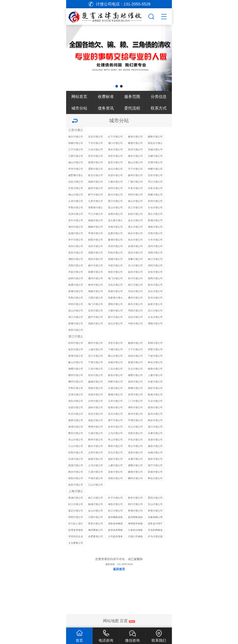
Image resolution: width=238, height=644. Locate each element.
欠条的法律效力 (135, 530)
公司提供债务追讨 (115, 537)
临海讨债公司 (115, 407)
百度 (124, 621)
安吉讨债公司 (96, 414)
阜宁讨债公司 (76, 240)
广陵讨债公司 (135, 182)
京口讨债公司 (135, 265)
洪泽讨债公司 (115, 246)
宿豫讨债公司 (135, 259)
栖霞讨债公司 (135, 143)
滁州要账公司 (96, 530)
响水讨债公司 (135, 233)
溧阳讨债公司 (96, 169)
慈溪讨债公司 (135, 362)
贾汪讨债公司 (115, 201)
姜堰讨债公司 (76, 291)
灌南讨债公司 (155, 227)
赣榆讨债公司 (96, 227)
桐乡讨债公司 (155, 420)
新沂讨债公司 (115, 195)
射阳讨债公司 (96, 240)
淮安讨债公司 (76, 246)
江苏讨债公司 (76, 130)
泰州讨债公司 (96, 285)
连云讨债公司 (135, 220)
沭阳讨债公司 (155, 253)
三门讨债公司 (135, 401)
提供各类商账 (115, 530)
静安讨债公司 (135, 498)
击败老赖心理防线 (155, 518)
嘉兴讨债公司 (155, 414)
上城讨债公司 (96, 349)
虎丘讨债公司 (155, 214)
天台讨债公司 (155, 401)
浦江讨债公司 (155, 427)
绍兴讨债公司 (96, 375)
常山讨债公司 (115, 440)
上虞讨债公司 (155, 375)
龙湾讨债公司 (135, 394)
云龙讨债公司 (76, 201)
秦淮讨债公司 (135, 137)
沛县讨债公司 (155, 188)
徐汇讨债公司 (96, 498)
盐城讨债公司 (76, 233)
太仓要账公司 (76, 543)
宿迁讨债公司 (135, 253)
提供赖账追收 (115, 517)
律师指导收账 (135, 523)
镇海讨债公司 (155, 369)
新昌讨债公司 (115, 375)
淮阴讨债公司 (96, 253)
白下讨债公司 (115, 137)
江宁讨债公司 (76, 149)
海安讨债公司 (115, 272)
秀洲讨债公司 (96, 427)
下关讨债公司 (96, 143)
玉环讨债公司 (115, 401)
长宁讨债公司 (115, 498)
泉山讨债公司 (135, 201)
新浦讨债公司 (155, 220)
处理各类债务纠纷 (76, 530)
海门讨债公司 (115, 278)
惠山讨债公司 (135, 162)
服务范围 (132, 97)
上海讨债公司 (76, 492)
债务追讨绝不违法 (155, 524)
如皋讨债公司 (76, 278)
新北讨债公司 (96, 175)
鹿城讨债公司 (115, 394)
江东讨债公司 (96, 369)
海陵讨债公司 (96, 291)
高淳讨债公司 (135, 149)
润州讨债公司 (155, 265)
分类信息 (159, 97)
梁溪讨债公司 (96, 162)
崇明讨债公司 (76, 517)
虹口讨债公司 (76, 504)
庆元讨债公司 (115, 452)
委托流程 (132, 108)
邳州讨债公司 (135, 195)
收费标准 (106, 97)
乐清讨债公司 (76, 394)
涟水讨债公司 (96, 246)
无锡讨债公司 (155, 149)
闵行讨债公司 (135, 504)
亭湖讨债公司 (96, 233)
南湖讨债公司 (76, 427)
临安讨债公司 (76, 349)
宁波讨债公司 (155, 356)
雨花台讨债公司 (155, 143)
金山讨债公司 (96, 511)
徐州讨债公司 (115, 188)
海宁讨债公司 (115, 420)
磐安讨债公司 (76, 433)
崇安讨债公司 (115, 156)
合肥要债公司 (96, 536)
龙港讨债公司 (96, 394)
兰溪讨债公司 (96, 433)
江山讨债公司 (76, 446)
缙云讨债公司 (135, 446)
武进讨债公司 (115, 175)
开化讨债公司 (135, 440)
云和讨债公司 (96, 452)
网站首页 (79, 97)
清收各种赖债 (115, 523)
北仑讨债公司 (135, 369)
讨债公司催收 (135, 536)
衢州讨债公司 (96, 440)
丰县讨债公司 (135, 188)
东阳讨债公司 (135, 433)
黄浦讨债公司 (76, 498)
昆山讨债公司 (115, 207)
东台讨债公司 (135, 240)
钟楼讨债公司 (155, 169)
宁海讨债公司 (96, 362)
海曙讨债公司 (76, 369)
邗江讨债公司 (155, 182)
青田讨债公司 (115, 446)
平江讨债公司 (96, 214)
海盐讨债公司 (96, 420)
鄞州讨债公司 (76, 375)
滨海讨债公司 (155, 233)
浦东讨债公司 (115, 504)
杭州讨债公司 (76, 343)
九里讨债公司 (96, 201)
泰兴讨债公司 (155, 285)
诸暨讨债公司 (135, 375)
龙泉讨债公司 (135, 452)
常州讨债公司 (76, 169)
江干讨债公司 (135, 349)
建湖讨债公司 (115, 240)
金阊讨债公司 (115, 214)
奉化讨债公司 (155, 362)
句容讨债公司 (115, 265)
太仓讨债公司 (155, 207)
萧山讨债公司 (115, 356)
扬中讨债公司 (96, 265)
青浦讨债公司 (135, 511)
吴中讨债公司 (76, 220)
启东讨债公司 (155, 272)
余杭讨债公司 (135, 356)
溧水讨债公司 (115, 149)
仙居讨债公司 (76, 407)
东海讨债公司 (115, 227)
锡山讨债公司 (76, 162)
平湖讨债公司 (135, 420)
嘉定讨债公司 (76, 511)
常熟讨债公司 (76, 207)
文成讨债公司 (115, 388)
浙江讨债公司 (76, 337)
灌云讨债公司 (135, 227)
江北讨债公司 (115, 369)
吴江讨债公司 (135, 207)
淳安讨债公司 (115, 343)
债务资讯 (106, 108)
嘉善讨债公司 (76, 420)
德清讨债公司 (155, 407)
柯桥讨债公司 (115, 382)
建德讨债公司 (135, 343)
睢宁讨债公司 (96, 195)
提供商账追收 (135, 517)
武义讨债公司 (135, 427)
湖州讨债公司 (135, 407)
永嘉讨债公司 (155, 382)
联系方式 (159, 108)
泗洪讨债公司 (96, 259)
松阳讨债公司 (76, 452)
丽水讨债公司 (96, 446)
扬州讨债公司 (135, 175)
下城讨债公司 (115, 349)
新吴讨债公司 (115, 162)
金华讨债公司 (115, 427)
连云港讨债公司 (115, 221)
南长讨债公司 (135, 156)
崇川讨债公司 (135, 278)
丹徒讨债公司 (76, 272)
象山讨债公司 (76, 362)
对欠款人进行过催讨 (76, 524)
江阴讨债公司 (76, 156)
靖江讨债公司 (135, 285)
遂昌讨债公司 (155, 446)
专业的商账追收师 (155, 530)
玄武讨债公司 (96, 137)
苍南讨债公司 (96, 388)
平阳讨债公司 (76, 388)
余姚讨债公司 (115, 362)
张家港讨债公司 (96, 208)
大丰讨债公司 (155, 240)
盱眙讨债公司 (115, 253)
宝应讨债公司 (155, 175)
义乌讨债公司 (115, 433)
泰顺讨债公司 (135, 388)
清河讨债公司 (155, 246)
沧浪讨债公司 (76, 214)
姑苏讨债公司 (135, 214)
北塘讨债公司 (155, 156)
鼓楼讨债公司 (76, 143)
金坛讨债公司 (115, 169)
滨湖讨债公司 (155, 162)
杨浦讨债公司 (96, 504)
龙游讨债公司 (155, 440)
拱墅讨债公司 (155, 349)
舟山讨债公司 (76, 440)
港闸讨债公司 (155, 278)
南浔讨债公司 (135, 414)
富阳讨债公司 (155, 343)
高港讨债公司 (115, 291)
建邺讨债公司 (155, 137)
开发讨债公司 (76, 188)
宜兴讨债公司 (96, 156)
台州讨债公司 (96, 401)
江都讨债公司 (115, 182)
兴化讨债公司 (115, 285)
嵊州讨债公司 (76, 382)
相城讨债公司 (96, 220)
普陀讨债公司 (155, 498)
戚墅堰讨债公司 (76, 176)
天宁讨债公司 (135, 169)
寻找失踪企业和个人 (76, 537)
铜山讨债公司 (76, 195)
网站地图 (111, 621)
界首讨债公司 (96, 523)
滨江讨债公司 (96, 356)
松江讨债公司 (115, 511)
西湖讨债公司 (76, 356)
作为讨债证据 (155, 536)
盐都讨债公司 (115, 233)
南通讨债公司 (96, 272)
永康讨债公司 (155, 433)
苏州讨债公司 (155, 201)
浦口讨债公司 (115, 143)
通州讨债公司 (96, 278)
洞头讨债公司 (76, 401)
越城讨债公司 (96, 382)
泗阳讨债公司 (76, 259)
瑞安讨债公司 (155, 388)
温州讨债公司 (135, 382)
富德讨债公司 (155, 472)
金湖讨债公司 (135, 246)
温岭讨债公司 (96, 407)
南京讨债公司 (76, 137)
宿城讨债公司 (115, 259)
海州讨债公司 (76, 227)
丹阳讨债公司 (76, 265)
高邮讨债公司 (96, 182)
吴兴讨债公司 (115, 414)
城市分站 (79, 108)
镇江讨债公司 (155, 259)
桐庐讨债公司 (96, 343)
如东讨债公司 (135, 272)
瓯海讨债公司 (155, 394)
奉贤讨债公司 (155, 511)
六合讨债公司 (96, 149)
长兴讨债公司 (76, 414)
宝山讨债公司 (155, 504)
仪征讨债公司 (76, 182)
